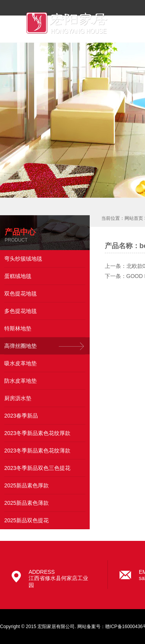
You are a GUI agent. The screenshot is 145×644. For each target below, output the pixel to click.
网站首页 (134, 218)
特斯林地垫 (18, 328)
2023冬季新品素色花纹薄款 (37, 451)
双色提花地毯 (20, 294)
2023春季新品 (21, 416)
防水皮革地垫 (20, 381)
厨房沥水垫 (18, 398)
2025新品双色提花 (26, 520)
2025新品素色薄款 (26, 503)
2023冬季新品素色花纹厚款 (37, 433)
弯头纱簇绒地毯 (23, 259)
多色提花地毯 (20, 311)
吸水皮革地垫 (20, 363)
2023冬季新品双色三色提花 (37, 468)
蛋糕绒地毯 (18, 276)
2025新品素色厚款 (26, 485)
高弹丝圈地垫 (20, 346)
